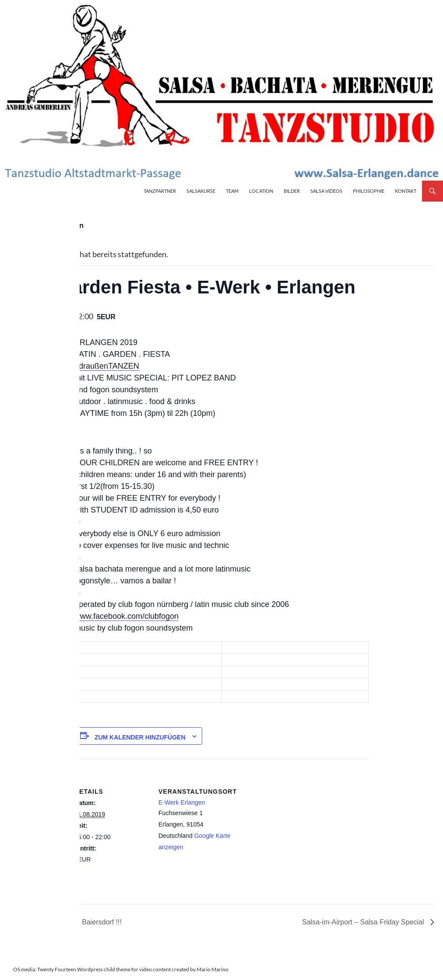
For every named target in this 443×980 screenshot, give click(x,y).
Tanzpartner (160, 191)
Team (232, 191)
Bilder (292, 191)
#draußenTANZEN (107, 366)
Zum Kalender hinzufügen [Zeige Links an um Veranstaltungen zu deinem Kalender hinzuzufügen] (140, 737)
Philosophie (369, 191)
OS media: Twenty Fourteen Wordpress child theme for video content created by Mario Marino (121, 969)
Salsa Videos (326, 191)
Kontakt (406, 191)
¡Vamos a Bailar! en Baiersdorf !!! (69, 922)
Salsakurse (201, 191)
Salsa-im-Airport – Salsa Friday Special (364, 922)
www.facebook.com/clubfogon (127, 616)
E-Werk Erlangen (182, 802)
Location (261, 191)
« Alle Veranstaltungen (46, 225)
